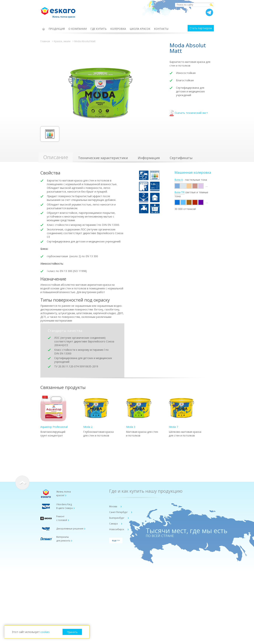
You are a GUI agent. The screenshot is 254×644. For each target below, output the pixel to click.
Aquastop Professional (54, 412)
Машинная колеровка (193, 172)
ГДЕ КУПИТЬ (99, 29)
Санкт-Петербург (119, 512)
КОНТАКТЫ (161, 29)
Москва (113, 506)
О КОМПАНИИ (78, 29)
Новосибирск (117, 529)
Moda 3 (139, 412)
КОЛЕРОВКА (118, 29)
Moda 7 (182, 412)
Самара (114, 524)
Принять (72, 632)
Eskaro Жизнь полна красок (60, 11)
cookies (45, 632)
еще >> (116, 540)
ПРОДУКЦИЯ (57, 29)
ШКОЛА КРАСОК (140, 29)
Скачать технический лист (189, 113)
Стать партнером (201, 28)
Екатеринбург (117, 518)
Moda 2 (96, 412)
